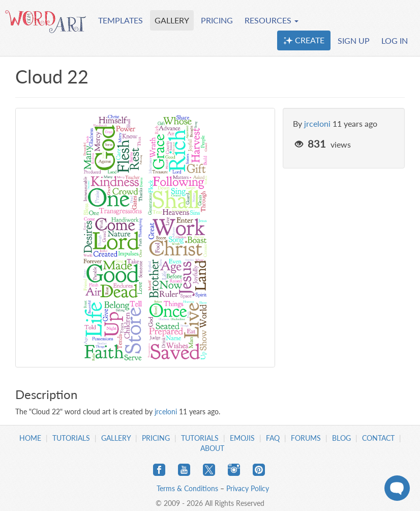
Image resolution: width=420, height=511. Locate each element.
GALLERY (172, 20)
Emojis (242, 438)
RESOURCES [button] (272, 20)
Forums (306, 438)
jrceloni (317, 123)
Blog (341, 438)
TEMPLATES (121, 20)
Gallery (116, 438)
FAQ (273, 438)
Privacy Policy (248, 488)
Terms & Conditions (187, 488)
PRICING (217, 20)
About (212, 448)
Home (30, 438)
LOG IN (395, 40)
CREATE (304, 40)
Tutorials (71, 438)
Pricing (156, 438)
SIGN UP (354, 40)
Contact (378, 438)
